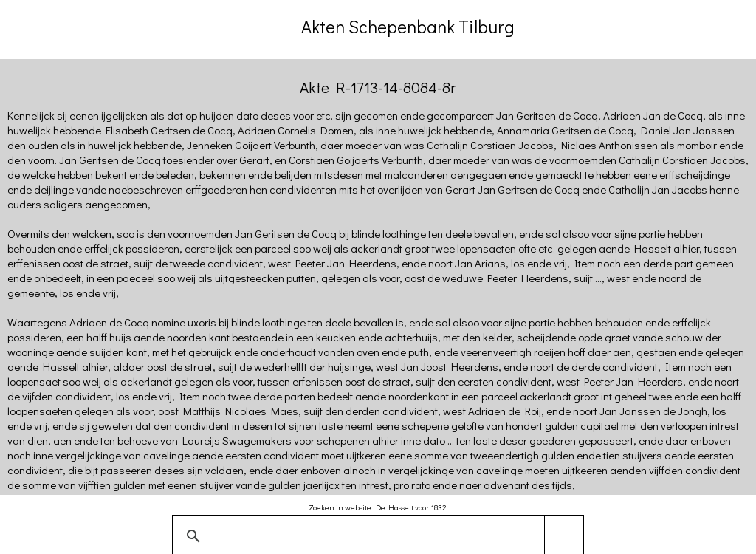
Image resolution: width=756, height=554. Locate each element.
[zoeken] (375, 536)
